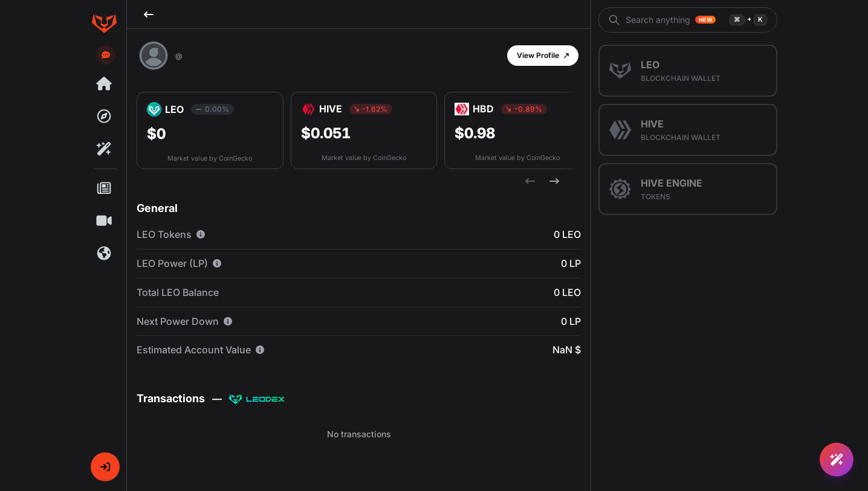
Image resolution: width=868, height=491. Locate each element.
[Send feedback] (106, 55)
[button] (105, 467)
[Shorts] (104, 221)
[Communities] (104, 254)
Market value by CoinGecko (210, 159)
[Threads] (104, 84)
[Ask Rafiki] (837, 460)
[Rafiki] (104, 149)
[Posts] (104, 188)
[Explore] (104, 117)
